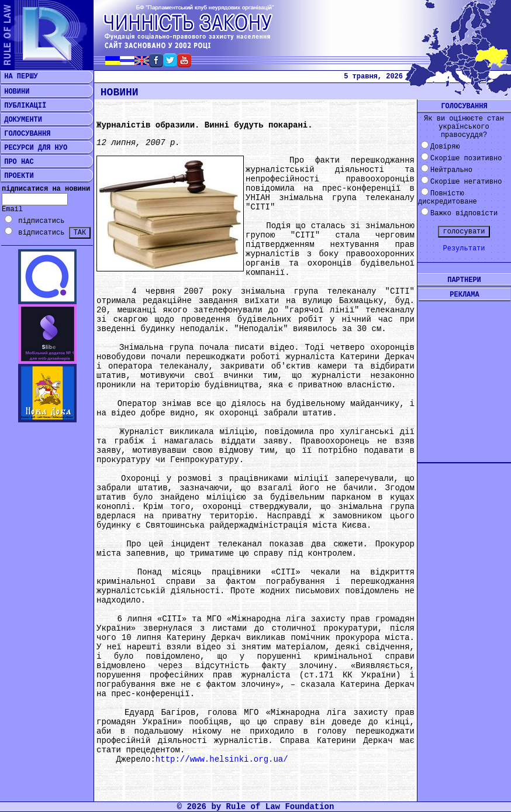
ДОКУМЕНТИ (21, 120)
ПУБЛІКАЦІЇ (23, 106)
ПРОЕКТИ (17, 176)
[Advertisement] (464, 373)
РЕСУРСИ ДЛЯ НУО (34, 148)
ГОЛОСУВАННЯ (25, 134)
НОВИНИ (15, 92)
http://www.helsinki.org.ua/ (222, 759)
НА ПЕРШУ (19, 77)
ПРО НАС (17, 162)
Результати (464, 249)
